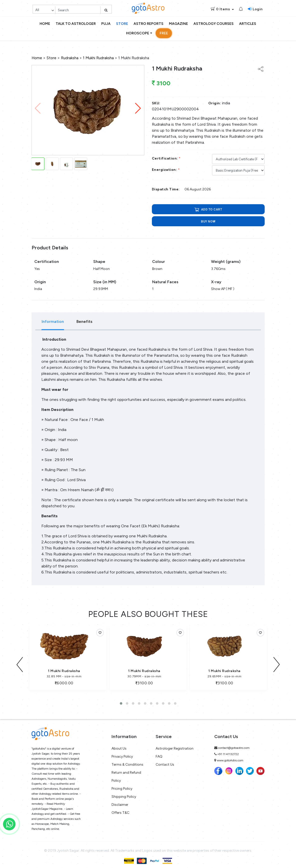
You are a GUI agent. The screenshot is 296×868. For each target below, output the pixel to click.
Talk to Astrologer (76, 24)
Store (122, 24)
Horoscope (138, 33)
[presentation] (20, 664)
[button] (138, 108)
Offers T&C (120, 810)
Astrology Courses (214, 24)
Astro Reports (149, 24)
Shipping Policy (124, 794)
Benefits (84, 321)
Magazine (178, 24)
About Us (119, 746)
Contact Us (165, 762)
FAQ (159, 754)
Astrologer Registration (175, 746)
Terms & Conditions (127, 762)
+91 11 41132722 (228, 752)
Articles (248, 24)
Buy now (208, 221)
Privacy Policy (122, 754)
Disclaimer (120, 802)
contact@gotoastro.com (234, 746)
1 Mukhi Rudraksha (98, 58)
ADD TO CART (208, 210)
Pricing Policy (122, 786)
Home (45, 24)
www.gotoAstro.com (230, 758)
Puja (106, 24)
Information (53, 321)
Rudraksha (70, 58)
